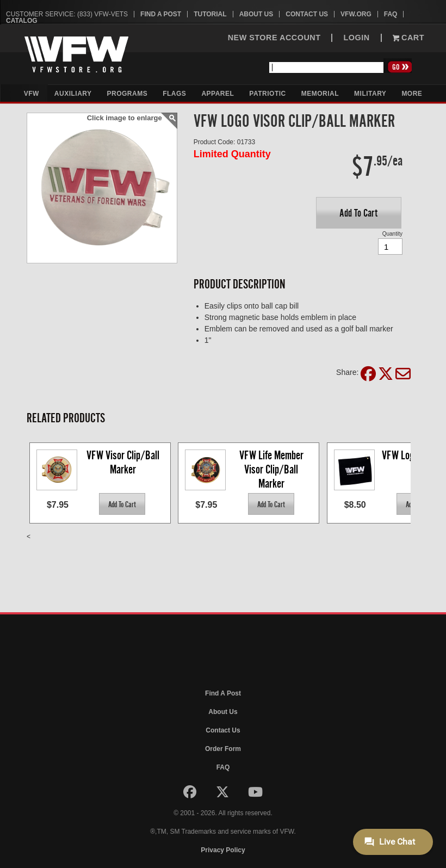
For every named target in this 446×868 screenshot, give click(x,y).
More (412, 94)
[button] (359, 213)
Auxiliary (73, 94)
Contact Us (307, 14)
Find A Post (161, 14)
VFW (32, 94)
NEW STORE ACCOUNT (274, 38)
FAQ (391, 14)
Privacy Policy (223, 850)
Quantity (392, 234)
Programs (128, 94)
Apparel (218, 94)
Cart (408, 38)
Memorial (320, 94)
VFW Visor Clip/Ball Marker (124, 462)
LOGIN (356, 38)
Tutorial (210, 14)
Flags (174, 94)
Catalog (22, 21)
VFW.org (356, 14)
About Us (256, 14)
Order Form (223, 749)
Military (370, 94)
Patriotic (267, 94)
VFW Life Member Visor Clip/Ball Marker (272, 469)
